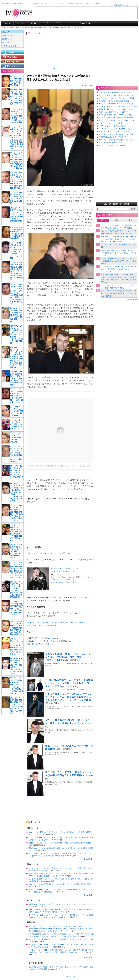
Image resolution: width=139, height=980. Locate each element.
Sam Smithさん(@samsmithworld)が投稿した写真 (53, 466)
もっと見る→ (89, 859)
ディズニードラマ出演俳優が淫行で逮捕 (114, 101)
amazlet (64, 571)
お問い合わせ (123, 5)
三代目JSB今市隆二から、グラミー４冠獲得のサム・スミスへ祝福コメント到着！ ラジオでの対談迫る (69, 683)
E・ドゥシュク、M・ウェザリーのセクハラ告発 (117, 98)
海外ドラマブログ (46, 23)
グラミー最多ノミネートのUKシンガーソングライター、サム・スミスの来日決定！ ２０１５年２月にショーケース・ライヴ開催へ (69, 697)
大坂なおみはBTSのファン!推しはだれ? (113, 112)
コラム (70, 23)
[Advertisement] (87, 13)
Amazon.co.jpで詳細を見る (64, 582)
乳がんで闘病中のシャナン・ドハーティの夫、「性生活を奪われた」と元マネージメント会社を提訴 (119, 261)
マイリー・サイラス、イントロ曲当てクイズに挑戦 (118, 106)
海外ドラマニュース (20, 23)
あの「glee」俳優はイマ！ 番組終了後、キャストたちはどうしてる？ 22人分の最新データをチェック (119, 253)
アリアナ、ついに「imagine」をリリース (114, 131)
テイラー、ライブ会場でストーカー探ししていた (117, 120)
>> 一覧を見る (132, 299)
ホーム (5, 28)
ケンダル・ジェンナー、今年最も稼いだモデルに (117, 118)
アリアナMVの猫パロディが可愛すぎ (113, 137)
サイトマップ (133, 5)
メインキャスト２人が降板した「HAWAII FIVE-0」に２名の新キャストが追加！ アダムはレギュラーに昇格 (119, 293)
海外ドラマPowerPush (86, 23)
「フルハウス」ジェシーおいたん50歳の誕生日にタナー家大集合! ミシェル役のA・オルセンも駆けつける (119, 269)
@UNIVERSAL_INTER (38, 644)
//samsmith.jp (52, 638)
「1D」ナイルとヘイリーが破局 (111, 123)
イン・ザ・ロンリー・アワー (65, 569)
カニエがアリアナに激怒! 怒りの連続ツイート (116, 95)
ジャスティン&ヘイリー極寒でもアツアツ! (115, 93)
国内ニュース (20, 28)
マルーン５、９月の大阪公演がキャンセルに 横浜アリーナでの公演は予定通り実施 (60, 884)
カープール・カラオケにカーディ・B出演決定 (116, 104)
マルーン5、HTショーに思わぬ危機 (112, 145)
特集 (33, 23)
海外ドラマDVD (58, 23)
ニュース (11, 28)
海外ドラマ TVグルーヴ (7, 23)
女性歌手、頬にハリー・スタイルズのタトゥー (116, 109)
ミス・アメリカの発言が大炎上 (110, 143)
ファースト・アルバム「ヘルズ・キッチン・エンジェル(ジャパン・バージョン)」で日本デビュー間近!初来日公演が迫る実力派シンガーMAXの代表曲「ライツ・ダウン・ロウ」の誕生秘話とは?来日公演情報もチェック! (61, 929)
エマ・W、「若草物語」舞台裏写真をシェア (115, 140)
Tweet (53, 69)
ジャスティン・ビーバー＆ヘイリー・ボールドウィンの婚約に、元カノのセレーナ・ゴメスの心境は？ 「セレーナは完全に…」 (119, 239)
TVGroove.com (69, 976)
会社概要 (114, 5)
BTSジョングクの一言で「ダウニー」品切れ (115, 115)
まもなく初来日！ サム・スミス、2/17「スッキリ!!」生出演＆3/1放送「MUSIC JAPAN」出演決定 (68, 657)
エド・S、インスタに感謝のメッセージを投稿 (116, 134)
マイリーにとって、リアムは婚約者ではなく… (116, 129)
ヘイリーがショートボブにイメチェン (113, 126)
